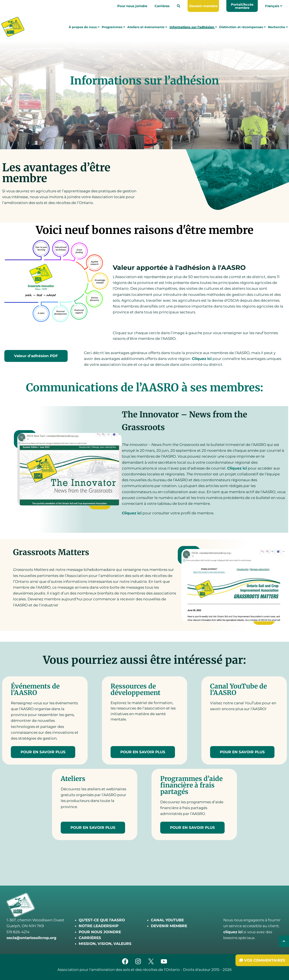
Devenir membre (203, 6)
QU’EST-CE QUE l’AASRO (102, 920)
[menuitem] (179, 6)
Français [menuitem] (274, 6)
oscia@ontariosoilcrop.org (31, 938)
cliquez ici (233, 932)
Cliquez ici (202, 359)
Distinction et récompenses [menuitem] (242, 28)
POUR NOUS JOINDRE (100, 932)
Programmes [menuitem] (113, 28)
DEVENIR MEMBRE (169, 926)
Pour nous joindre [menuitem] (132, 6)
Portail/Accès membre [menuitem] (242, 6)
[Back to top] (284, 941)
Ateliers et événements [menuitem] (147, 28)
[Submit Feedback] (262, 960)
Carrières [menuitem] (162, 6)
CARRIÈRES (90, 938)
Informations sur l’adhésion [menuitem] (193, 28)
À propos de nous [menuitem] (84, 28)
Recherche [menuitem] (278, 28)
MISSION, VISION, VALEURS (105, 944)
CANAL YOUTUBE (167, 920)
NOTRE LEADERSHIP (99, 926)
